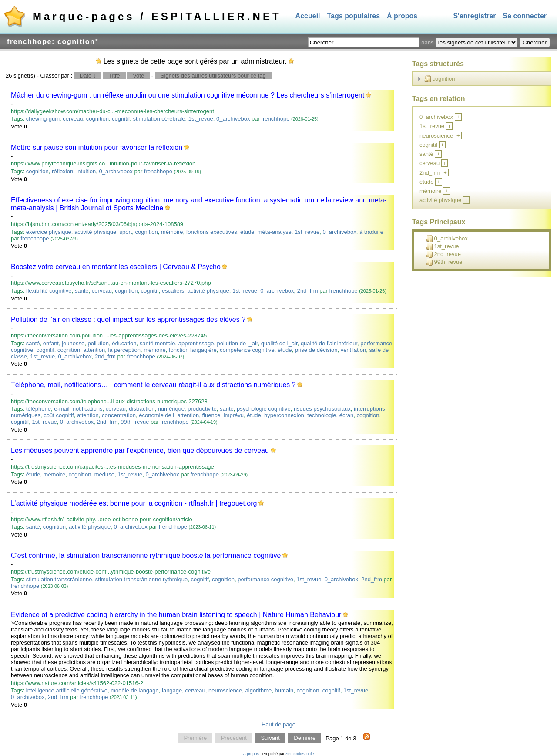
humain (284, 690)
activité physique (95, 232)
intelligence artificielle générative (67, 690)
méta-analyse (275, 232)
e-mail (62, 409)
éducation (124, 343)
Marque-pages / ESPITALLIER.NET (157, 16)
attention (94, 350)
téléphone (39, 409)
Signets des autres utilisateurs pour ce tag (213, 76)
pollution (98, 343)
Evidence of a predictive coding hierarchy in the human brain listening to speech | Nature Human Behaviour (176, 615)
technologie (322, 415)
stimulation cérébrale (159, 119)
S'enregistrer (474, 16)
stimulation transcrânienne (59, 579)
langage (172, 690)
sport (126, 232)
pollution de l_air (238, 343)
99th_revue (135, 422)
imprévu (234, 415)
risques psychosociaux (322, 409)
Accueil (308, 16)
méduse (104, 474)
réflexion (62, 171)
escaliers (173, 291)
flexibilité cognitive (49, 291)
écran (347, 415)
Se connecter (525, 16)
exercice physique (49, 232)
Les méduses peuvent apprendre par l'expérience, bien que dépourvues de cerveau (140, 451)
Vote (138, 76)
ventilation (354, 350)
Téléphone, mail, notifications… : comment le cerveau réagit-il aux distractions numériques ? (153, 385)
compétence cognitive (247, 350)
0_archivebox (233, 119)
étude (247, 232)
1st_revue (201, 119)
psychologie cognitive (264, 409)
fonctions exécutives (212, 232)
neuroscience (225, 690)
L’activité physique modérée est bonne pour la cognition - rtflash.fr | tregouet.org (134, 503)
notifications (88, 409)
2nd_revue (443, 254)
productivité (202, 409)
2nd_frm (308, 291)
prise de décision (316, 350)
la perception (124, 350)
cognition (97, 119)
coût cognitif (59, 415)
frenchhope (275, 119)
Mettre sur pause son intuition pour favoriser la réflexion (97, 147)
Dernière (305, 738)
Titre (114, 76)
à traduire (371, 232)
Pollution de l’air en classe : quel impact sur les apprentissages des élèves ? (128, 319)
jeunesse (73, 343)
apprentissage (196, 343)
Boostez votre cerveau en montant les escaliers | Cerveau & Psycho (116, 267)
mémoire (172, 232)
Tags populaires (354, 16)
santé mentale (158, 343)
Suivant (270, 738)
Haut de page (278, 724)
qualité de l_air (279, 343)
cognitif (121, 119)
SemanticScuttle (300, 754)
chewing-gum (43, 119)
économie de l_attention (169, 415)
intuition (86, 171)
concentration (119, 415)
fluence (211, 415)
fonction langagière (193, 350)
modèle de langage (135, 690)
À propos (402, 16)
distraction (142, 409)
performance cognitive (265, 579)
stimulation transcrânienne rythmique (141, 579)
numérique (171, 409)
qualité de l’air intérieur (329, 343)
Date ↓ (88, 76)
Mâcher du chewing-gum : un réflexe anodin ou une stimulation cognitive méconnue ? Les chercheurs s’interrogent (188, 95)
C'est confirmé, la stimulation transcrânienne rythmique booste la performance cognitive (146, 555)
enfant (51, 343)
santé (82, 291)
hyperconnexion (284, 415)
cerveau (73, 119)
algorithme (259, 690)
